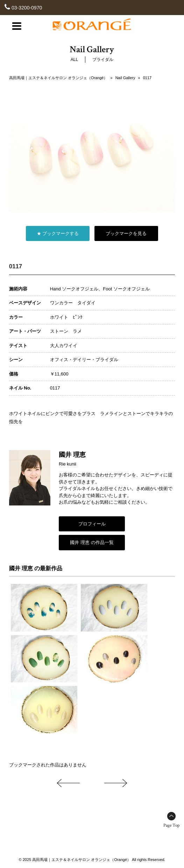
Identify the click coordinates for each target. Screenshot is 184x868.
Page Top (171, 825)
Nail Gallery (125, 78)
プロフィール (92, 524)
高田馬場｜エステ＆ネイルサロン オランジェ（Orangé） (58, 78)
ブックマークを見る (126, 233)
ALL (74, 60)
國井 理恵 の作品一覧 (92, 542)
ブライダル (103, 60)
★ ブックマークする (58, 233)
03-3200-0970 (27, 8)
